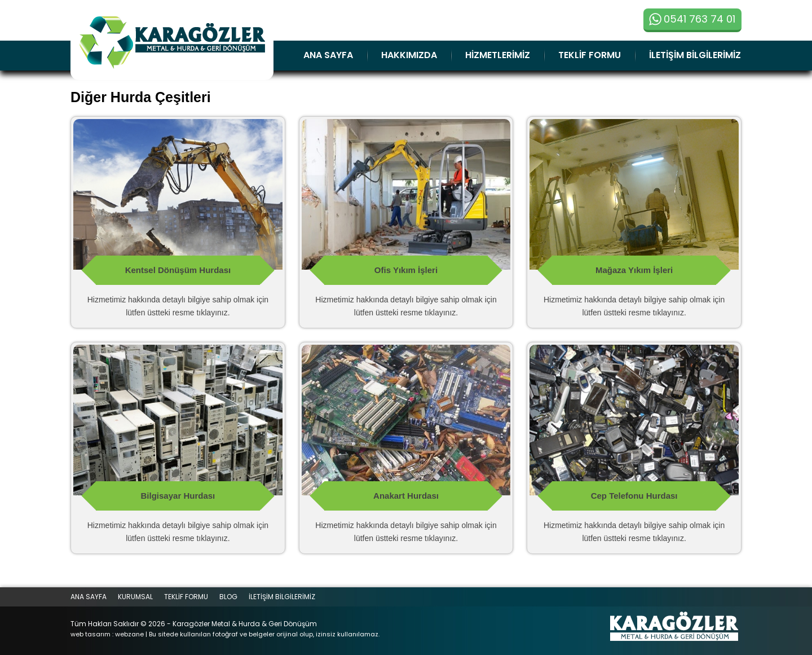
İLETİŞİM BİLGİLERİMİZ (695, 55)
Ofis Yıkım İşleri (406, 270)
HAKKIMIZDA (409, 55)
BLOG (228, 597)
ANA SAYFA (328, 55)
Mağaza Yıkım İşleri (634, 270)
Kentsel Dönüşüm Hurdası (178, 270)
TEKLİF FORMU (590, 55)
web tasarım (91, 634)
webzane (129, 634)
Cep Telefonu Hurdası (634, 496)
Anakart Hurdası (406, 496)
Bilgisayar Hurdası (178, 496)
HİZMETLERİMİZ (498, 55)
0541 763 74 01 (692, 19)
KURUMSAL (135, 597)
